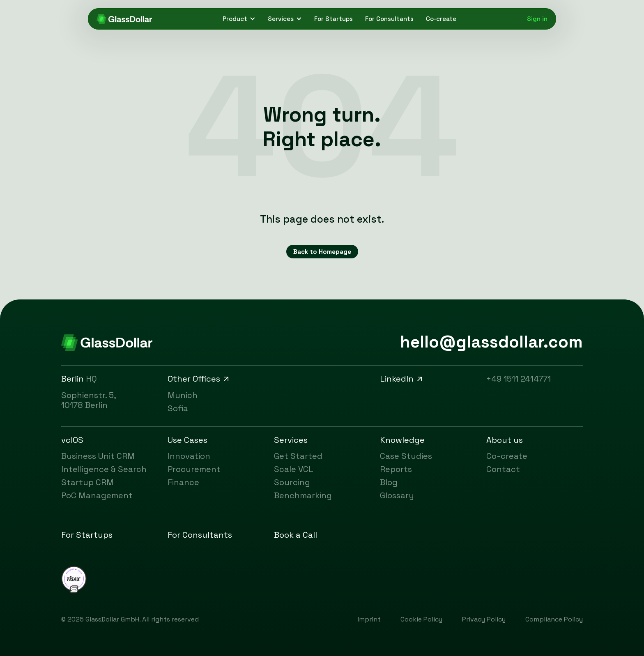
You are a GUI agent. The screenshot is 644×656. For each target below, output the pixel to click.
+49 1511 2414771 (519, 379)
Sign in (537, 19)
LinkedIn (402, 379)
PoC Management (97, 495)
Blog (389, 482)
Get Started (298, 456)
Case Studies (406, 456)
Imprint (369, 619)
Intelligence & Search (104, 469)
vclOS (72, 440)
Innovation (189, 456)
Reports (396, 469)
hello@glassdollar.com (491, 342)
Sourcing (292, 482)
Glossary (397, 495)
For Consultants (389, 19)
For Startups (333, 19)
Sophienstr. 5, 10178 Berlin (89, 400)
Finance (183, 482)
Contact (503, 469)
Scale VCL (294, 469)
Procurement (194, 469)
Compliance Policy (554, 619)
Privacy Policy (484, 619)
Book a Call (296, 535)
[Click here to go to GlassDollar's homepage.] (124, 19)
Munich (183, 395)
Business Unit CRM (98, 456)
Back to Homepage (322, 252)
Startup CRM (87, 482)
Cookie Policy (421, 619)
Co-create (441, 19)
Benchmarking (303, 495)
